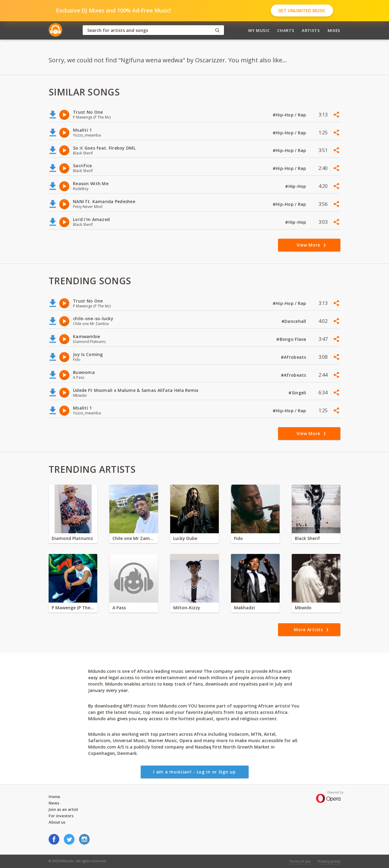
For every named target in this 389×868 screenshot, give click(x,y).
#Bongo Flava (292, 339)
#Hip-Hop (296, 186)
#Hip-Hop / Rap (290, 115)
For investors (61, 816)
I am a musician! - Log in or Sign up (194, 772)
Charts (286, 30)
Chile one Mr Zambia (134, 538)
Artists (311, 30)
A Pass (119, 608)
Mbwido (303, 608)
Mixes (334, 30)
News (54, 803)
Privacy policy (329, 861)
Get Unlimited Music (302, 10)
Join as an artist (63, 809)
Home (54, 797)
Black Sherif (307, 538)
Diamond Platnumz (72, 538)
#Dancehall (294, 321)
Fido (238, 538)
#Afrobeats (294, 357)
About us (57, 822)
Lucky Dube (185, 538)
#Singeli (298, 393)
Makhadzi (244, 608)
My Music (259, 30)
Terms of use (300, 861)
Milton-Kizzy (187, 608)
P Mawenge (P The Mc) (73, 608)
